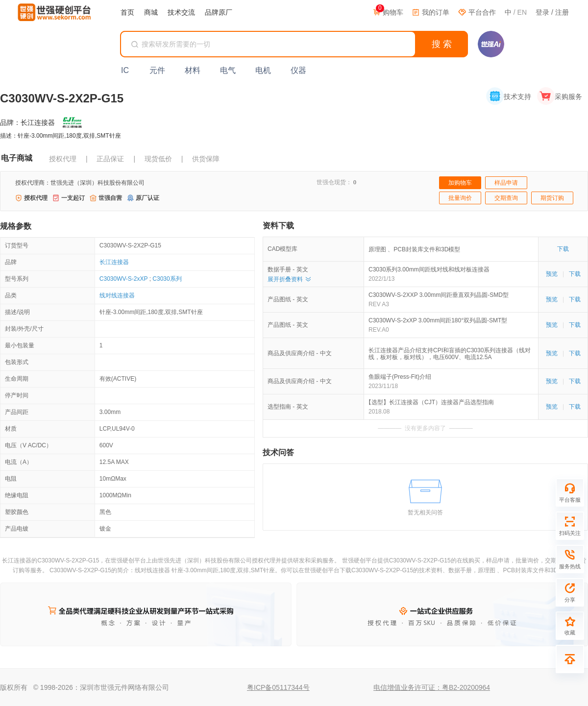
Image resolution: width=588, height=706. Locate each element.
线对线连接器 (117, 295)
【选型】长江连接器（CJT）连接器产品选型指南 (431, 402)
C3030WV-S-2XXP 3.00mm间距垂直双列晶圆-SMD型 (439, 295)
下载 (563, 249)
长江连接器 (114, 262)
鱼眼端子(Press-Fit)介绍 (400, 377)
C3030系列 (167, 279)
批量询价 (460, 198)
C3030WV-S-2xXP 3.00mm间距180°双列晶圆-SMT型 (438, 320)
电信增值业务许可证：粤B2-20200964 (432, 687)
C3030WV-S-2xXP (124, 279)
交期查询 (506, 198)
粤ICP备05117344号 (278, 687)
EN (522, 12)
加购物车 (460, 183)
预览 (552, 274)
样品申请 (506, 183)
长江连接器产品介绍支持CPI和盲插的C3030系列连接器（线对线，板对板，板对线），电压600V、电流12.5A (450, 354)
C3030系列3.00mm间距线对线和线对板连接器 (429, 269)
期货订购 (552, 198)
